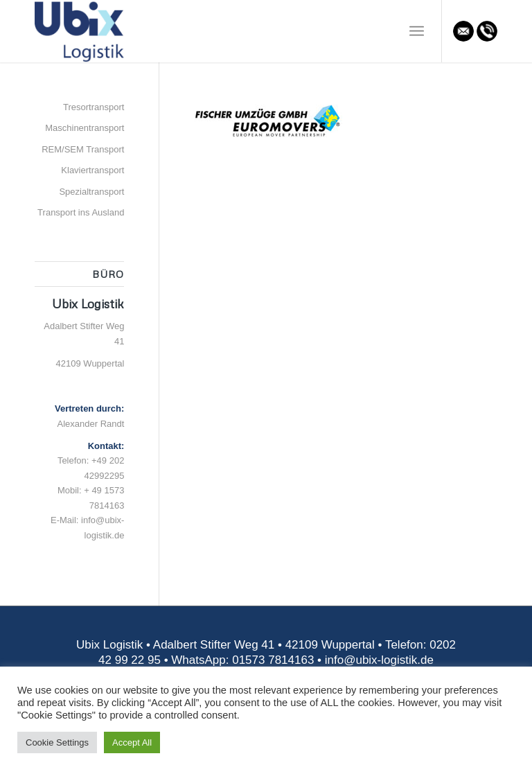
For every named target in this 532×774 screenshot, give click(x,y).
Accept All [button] (132, 742)
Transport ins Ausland (81, 212)
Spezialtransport (91, 192)
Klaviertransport (92, 170)
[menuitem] (417, 31)
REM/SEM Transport (83, 149)
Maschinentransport (85, 128)
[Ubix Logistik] (80, 31)
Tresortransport (94, 107)
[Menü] (417, 31)
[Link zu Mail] (463, 31)
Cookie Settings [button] (57, 742)
